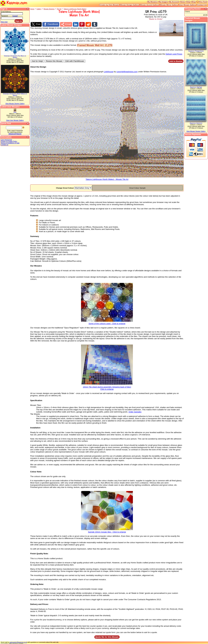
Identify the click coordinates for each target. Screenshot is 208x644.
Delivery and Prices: (39, 603)
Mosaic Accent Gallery (149, 5)
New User (4, 22)
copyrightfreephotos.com (127, 71)
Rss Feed (203, 2)
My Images (163, 2)
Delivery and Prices (174, 53)
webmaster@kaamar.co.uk (18, 642)
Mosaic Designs (49, 9)
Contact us (5, 145)
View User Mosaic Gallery (15, 120)
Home (32, 9)
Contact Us (202, 5)
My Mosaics (152, 2)
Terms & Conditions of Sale (10, 143)
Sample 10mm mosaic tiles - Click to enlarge (107, 530)
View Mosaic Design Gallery (15, 104)
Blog (193, 2)
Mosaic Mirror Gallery (169, 5)
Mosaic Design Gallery (129, 5)
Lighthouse (109, 71)
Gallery (39, 9)
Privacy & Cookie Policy (9, 141)
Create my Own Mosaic (109, 5)
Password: (5, 16)
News (183, 2)
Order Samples (135, 411)
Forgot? (15, 16)
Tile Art (59, 9)
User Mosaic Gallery (188, 5)
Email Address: (6, 12)
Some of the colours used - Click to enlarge (107, 322)
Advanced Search (15, 134)
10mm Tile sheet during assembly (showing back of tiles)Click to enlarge (107, 386)
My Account (174, 2)
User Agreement (6, 140)
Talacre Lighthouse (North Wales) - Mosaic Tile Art (107, 178)
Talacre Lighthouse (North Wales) (75, 9)
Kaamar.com (14, 3)
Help (188, 2)
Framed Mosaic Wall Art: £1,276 (95, 45)
